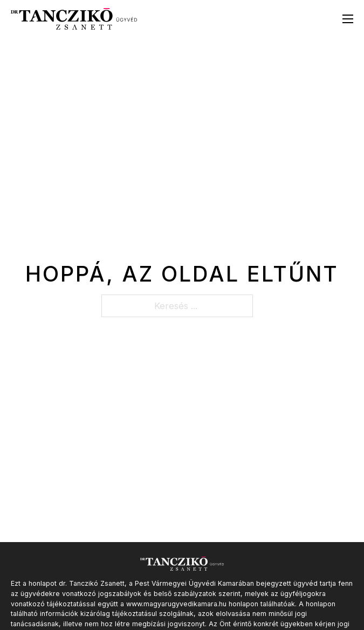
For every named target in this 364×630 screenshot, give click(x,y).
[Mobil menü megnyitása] (348, 19)
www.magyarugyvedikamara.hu (176, 604)
